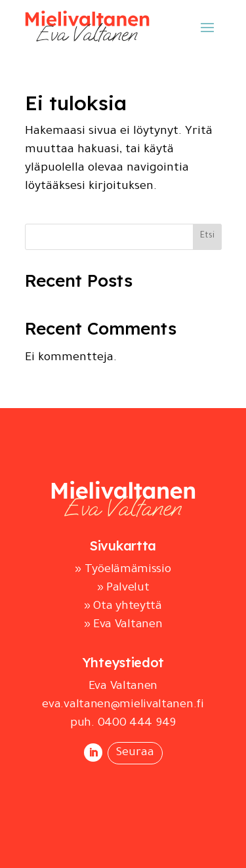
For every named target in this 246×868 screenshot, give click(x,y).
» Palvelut (123, 589)
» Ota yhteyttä (123, 607)
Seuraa (135, 753)
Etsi (207, 236)
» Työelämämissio (123, 570)
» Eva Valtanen (123, 625)
